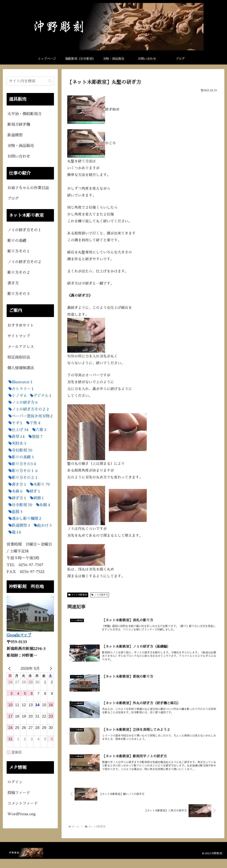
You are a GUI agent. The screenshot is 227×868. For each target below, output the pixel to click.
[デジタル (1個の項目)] (40, 396)
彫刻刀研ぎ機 (19, 124)
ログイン (15, 782)
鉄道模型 (15, 135)
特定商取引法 (19, 357)
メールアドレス (21, 347)
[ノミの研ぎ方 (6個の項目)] (22, 402)
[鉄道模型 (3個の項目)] (18, 525)
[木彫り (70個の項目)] (39, 484)
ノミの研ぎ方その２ (24, 262)
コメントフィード (23, 803)
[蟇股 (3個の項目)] (14, 512)
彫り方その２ (19, 272)
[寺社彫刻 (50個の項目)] (19, 450)
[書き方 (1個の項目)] (16, 484)
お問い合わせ (19, 156)
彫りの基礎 (17, 241)
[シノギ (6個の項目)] (16, 396)
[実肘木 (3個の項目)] (16, 443)
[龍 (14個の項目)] (14, 532)
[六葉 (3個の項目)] (38, 430)
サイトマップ (19, 336)
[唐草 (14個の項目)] (16, 437)
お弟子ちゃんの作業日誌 (28, 188)
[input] (30, 81)
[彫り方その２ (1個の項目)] (22, 478)
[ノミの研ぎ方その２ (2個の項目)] (28, 409)
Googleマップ (19, 635)
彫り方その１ (19, 251)
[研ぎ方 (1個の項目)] (16, 498)
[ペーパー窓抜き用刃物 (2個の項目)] (30, 416)
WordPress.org (21, 814)
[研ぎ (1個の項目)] (32, 491)
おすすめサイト (21, 325)
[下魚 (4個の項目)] (32, 423)
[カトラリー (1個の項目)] (20, 389)
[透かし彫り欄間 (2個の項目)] (24, 519)
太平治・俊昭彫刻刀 (24, 114)
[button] (50, 81)
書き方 (13, 283)
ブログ (13, 198)
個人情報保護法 (21, 368)
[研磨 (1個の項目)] (36, 498)
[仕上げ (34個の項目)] (18, 430)
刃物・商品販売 (21, 146)
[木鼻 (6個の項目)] (14, 491)
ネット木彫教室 (78, 595)
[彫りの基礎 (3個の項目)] (20, 457)
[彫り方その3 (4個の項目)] (21, 464)
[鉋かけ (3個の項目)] (42, 525)
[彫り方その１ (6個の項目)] (22, 471)
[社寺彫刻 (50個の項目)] (19, 505)
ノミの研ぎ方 (100, 595)
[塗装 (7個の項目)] (35, 437)
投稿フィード (19, 793)
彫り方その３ (19, 294)
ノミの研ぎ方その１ (24, 230)
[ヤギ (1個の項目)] (14, 423)
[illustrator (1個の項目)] (20, 382)
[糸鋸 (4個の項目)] (42, 505)
